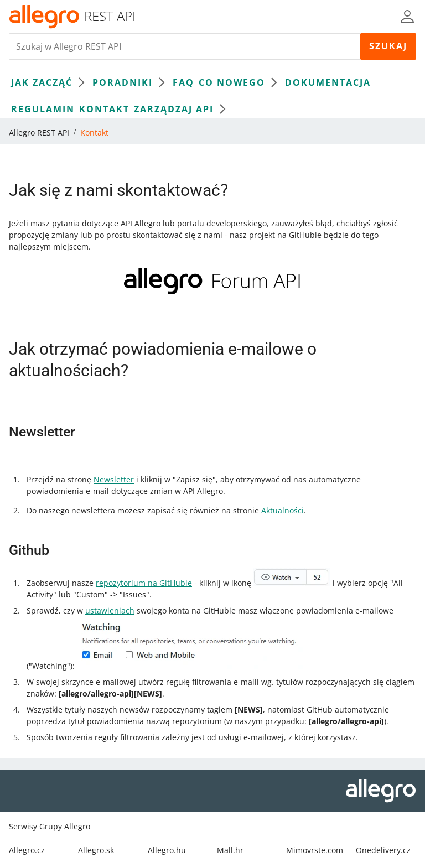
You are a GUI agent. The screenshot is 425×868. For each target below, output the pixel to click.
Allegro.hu (167, 850)
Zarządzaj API (183, 109)
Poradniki (131, 82)
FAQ (183, 82)
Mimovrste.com (315, 850)
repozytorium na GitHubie (144, 583)
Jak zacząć (51, 82)
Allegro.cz (27, 850)
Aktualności (283, 510)
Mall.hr (230, 850)
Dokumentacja (328, 82)
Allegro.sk (96, 850)
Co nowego (241, 82)
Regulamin (43, 109)
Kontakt (104, 109)
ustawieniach (110, 610)
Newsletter (114, 479)
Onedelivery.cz (383, 850)
